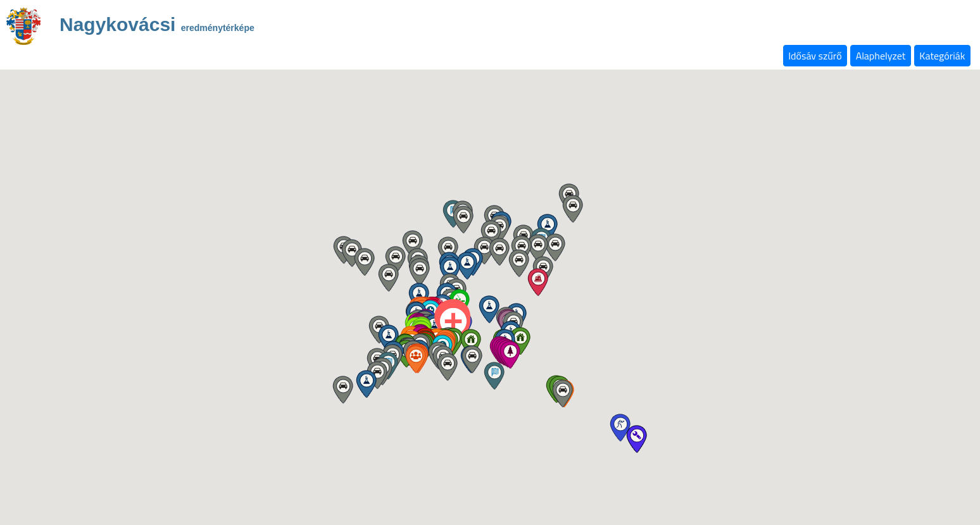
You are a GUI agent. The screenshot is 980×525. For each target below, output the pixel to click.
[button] (471, 343)
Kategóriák (942, 56)
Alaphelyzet (881, 56)
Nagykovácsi (157, 26)
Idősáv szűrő (815, 56)
